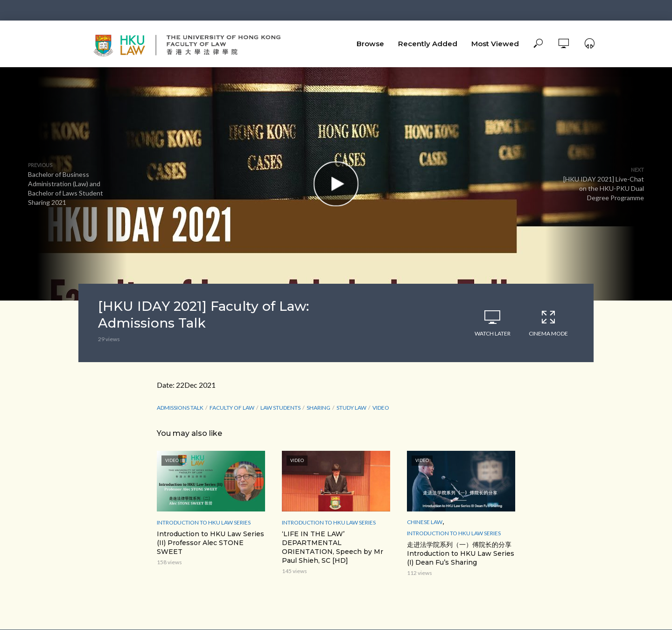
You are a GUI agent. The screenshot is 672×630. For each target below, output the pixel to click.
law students (280, 408)
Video (381, 408)
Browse (370, 44)
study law (351, 408)
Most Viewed (495, 44)
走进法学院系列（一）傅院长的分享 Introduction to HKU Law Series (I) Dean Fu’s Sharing (461, 553)
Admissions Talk (180, 408)
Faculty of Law (232, 408)
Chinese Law (425, 522)
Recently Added (428, 44)
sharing (318, 408)
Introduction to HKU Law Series (204, 522)
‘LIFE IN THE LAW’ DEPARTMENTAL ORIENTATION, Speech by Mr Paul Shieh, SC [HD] (332, 547)
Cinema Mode (548, 323)
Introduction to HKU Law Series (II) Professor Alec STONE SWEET (210, 543)
